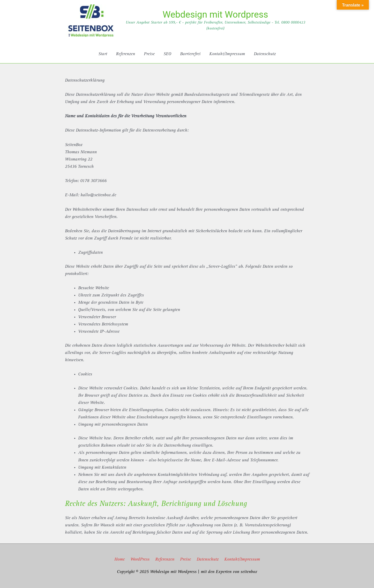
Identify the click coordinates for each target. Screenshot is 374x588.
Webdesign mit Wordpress (215, 15)
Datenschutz (208, 560)
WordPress (140, 560)
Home (119, 560)
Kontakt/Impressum (242, 560)
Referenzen (165, 560)
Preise (185, 560)
